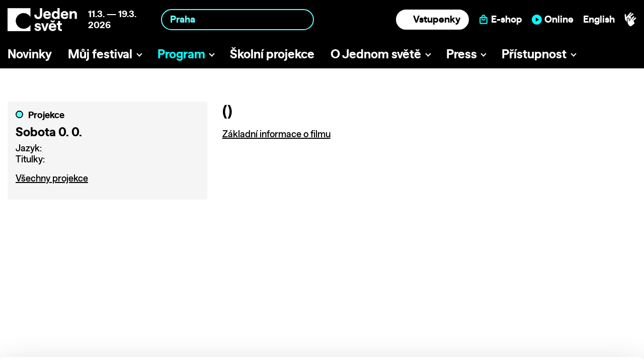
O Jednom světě (376, 54)
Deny (560, 318)
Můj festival (100, 54)
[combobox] (237, 19)
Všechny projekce (52, 178)
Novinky (30, 54)
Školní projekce (272, 54)
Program (181, 54)
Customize (560, 297)
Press (462, 54)
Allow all (560, 276)
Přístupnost (534, 54)
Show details (155, 349)
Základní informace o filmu (276, 134)
